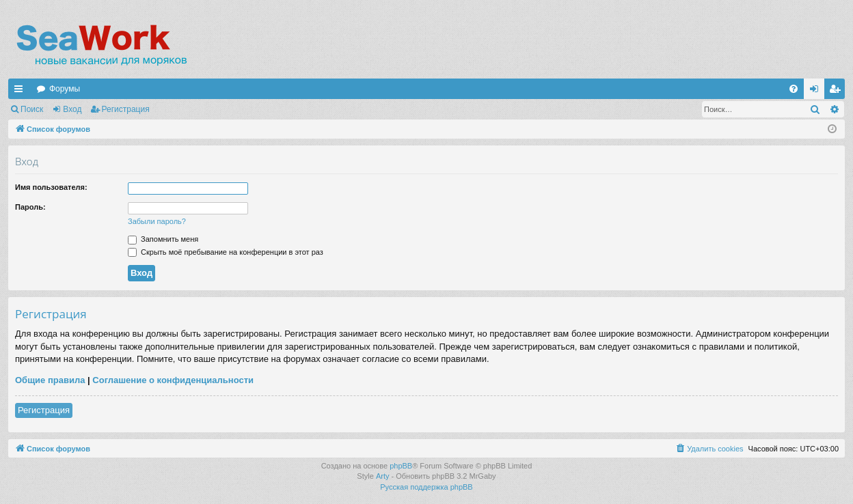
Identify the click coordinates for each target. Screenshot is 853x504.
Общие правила (50, 380)
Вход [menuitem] (817, 92)
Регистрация (126, 109)
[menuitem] (794, 89)
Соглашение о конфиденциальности (173, 380)
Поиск (32, 109)
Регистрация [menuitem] (837, 92)
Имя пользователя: (51, 187)
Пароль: (30, 207)
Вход (72, 109)
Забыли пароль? (157, 221)
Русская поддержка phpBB (426, 487)
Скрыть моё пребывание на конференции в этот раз (226, 252)
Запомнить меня (163, 239)
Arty (383, 476)
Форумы (65, 89)
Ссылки (21, 92)
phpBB (401, 466)
